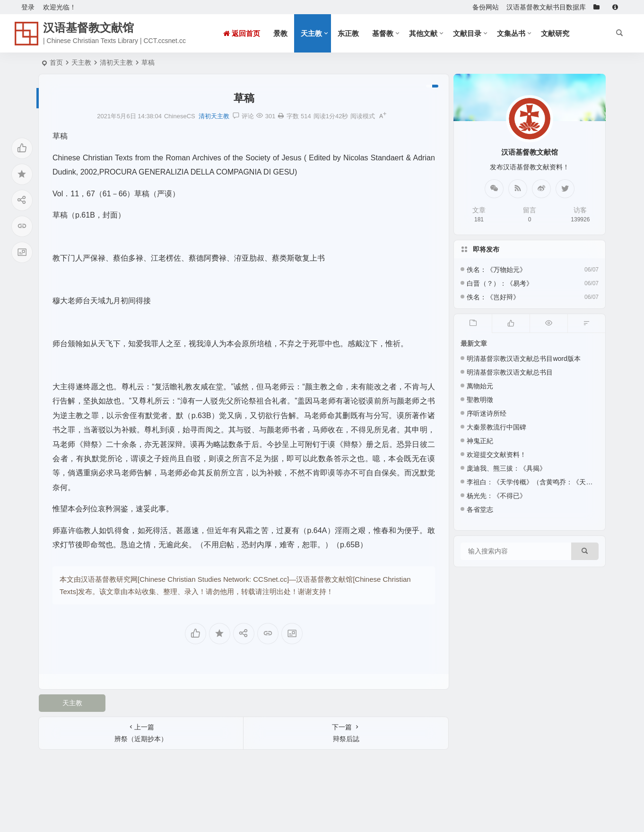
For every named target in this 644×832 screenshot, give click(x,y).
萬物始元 (480, 386)
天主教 (311, 33)
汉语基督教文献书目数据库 (546, 7)
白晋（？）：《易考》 (500, 283)
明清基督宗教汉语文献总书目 (510, 372)
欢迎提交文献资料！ (496, 455)
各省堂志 (480, 509)
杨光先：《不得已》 (496, 496)
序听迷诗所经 (487, 413)
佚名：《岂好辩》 (493, 297)
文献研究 (555, 33)
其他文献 (423, 33)
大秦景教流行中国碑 (496, 427)
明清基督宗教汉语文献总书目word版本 (523, 359)
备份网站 (486, 7)
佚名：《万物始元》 (496, 270)
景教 (280, 33)
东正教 (348, 33)
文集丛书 (511, 33)
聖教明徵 (480, 400)
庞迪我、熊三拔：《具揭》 (506, 468)
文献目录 (467, 33)
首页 (56, 62)
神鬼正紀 (480, 441)
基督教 (383, 33)
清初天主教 (116, 62)
